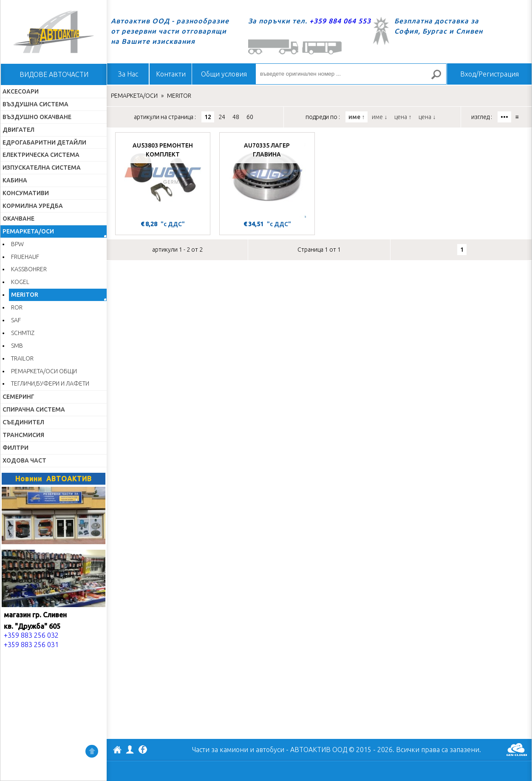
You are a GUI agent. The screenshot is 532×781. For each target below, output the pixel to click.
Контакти (171, 74)
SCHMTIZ (23, 333)
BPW (17, 244)
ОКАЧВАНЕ (18, 219)
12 (208, 117)
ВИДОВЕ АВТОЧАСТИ (54, 74)
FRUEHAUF (25, 257)
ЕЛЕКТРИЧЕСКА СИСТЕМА (41, 155)
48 (236, 117)
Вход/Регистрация (490, 74)
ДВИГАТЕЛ (18, 130)
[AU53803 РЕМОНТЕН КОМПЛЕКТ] (163, 177)
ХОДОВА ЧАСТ (24, 460)
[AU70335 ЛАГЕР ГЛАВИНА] (267, 177)
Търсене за (440, 78)
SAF (16, 320)
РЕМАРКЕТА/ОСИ (28, 231)
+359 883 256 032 (31, 635)
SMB (17, 346)
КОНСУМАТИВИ (26, 193)
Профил (130, 750)
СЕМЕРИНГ (18, 397)
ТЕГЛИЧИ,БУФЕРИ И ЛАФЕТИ (50, 383)
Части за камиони (220, 750)
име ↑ (357, 117)
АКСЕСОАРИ (21, 91)
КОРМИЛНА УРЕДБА (33, 206)
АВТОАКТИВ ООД (117, 751)
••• (504, 117)
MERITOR (25, 295)
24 (222, 117)
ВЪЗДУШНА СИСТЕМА (35, 104)
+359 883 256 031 (31, 645)
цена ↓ (427, 117)
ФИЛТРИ (16, 448)
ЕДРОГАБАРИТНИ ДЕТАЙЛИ (44, 142)
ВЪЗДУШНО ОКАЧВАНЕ (37, 117)
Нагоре (92, 751)
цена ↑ (403, 117)
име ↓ (379, 117)
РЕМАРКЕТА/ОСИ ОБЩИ (44, 371)
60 (250, 117)
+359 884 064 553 (340, 21)
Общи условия (224, 74)
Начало (54, 32)
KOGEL (20, 282)
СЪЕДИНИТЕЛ (23, 422)
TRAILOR (22, 358)
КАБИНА (15, 180)
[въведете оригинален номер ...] (351, 74)
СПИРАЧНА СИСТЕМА (34, 409)
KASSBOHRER (29, 269)
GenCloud (517, 750)
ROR (17, 307)
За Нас (128, 74)
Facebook (143, 750)
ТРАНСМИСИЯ (23, 435)
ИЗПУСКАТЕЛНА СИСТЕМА (42, 168)
